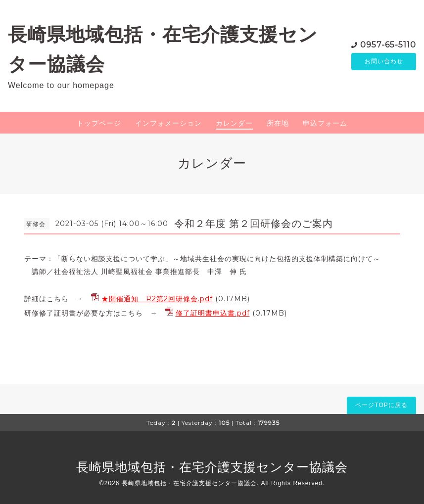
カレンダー (234, 123)
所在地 (278, 123)
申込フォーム (325, 123)
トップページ (99, 123)
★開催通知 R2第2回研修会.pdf (157, 299)
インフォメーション (168, 123)
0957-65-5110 (388, 44)
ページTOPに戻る (381, 405)
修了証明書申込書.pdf (213, 313)
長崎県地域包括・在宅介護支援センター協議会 (212, 467)
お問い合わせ (384, 62)
